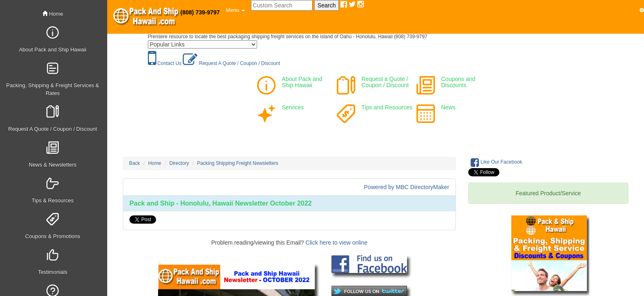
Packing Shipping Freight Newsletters (238, 163)
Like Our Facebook (497, 162)
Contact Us (165, 63)
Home (53, 14)
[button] (235, 10)
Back (134, 163)
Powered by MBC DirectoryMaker (407, 187)
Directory (179, 163)
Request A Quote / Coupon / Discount (231, 63)
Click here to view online (337, 243)
